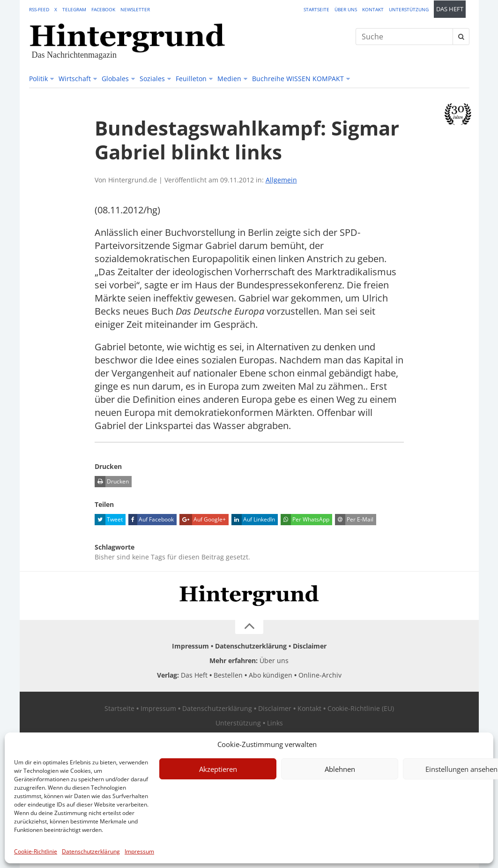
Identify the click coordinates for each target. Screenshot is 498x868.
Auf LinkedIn (253, 520)
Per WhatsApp (305, 520)
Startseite (316, 9)
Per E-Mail (354, 520)
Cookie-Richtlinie (36, 851)
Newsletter (135, 9)
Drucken (112, 482)
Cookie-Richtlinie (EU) (361, 708)
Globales (115, 79)
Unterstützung (409, 9)
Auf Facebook (151, 520)
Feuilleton (191, 79)
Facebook (103, 9)
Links (275, 723)
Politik (38, 79)
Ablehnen (340, 769)
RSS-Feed (39, 9)
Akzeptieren (218, 769)
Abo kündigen (271, 675)
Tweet (109, 520)
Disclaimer (310, 646)
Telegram (74, 9)
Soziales (152, 79)
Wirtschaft (75, 79)
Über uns (346, 9)
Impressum (139, 851)
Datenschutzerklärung (91, 851)
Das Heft (450, 9)
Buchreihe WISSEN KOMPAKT (298, 79)
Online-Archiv (320, 675)
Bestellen (228, 675)
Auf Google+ (203, 520)
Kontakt (373, 9)
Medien (229, 79)
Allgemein (281, 180)
